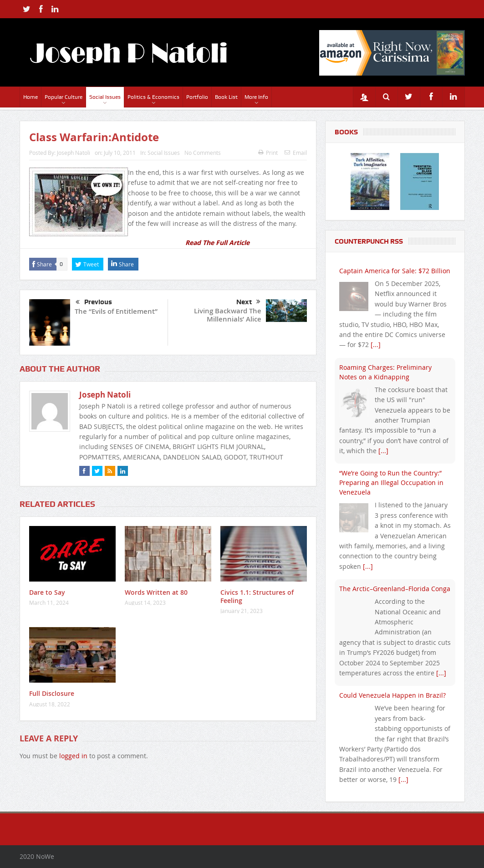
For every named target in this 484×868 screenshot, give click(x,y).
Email (296, 153)
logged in (73, 756)
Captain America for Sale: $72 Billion (395, 271)
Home (31, 97)
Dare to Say (47, 592)
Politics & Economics (153, 97)
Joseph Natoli (74, 153)
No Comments (203, 153)
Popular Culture (64, 97)
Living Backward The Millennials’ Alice (228, 315)
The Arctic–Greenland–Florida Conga (395, 589)
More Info (256, 97)
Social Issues (105, 97)
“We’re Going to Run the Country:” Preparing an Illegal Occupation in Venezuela (391, 483)
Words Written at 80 (156, 592)
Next (248, 302)
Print (268, 153)
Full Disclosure (52, 693)
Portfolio (197, 97)
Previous (94, 302)
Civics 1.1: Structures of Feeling (257, 596)
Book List (226, 97)
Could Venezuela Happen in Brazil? (392, 695)
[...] (376, 345)
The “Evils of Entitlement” (116, 311)
